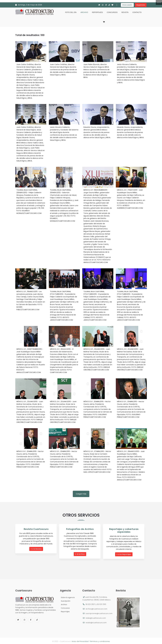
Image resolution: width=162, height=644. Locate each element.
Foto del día (71, 12)
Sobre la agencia (67, 596)
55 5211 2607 (91, 603)
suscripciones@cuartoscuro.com (96, 615)
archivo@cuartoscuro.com (97, 608)
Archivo (84, 12)
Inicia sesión (127, 5)
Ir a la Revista (37, 549)
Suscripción (65, 600)
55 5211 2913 (102, 603)
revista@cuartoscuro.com (97, 624)
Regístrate (141, 5)
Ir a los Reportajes (124, 551)
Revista (125, 12)
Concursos (112, 12)
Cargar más (81, 494)
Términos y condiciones (100, 640)
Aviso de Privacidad (80, 640)
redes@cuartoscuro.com (96, 620)
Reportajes (97, 12)
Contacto (137, 12)
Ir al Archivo (80, 554)
